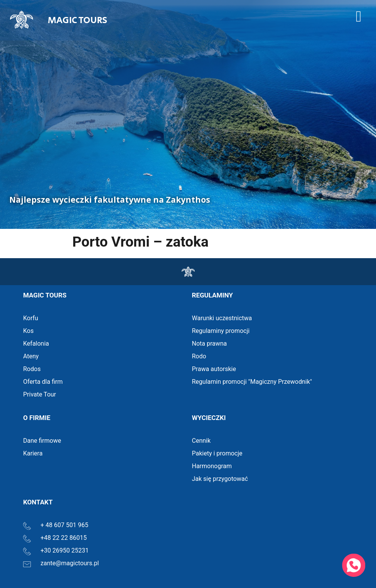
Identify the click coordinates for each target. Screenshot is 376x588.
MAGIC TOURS (78, 20)
